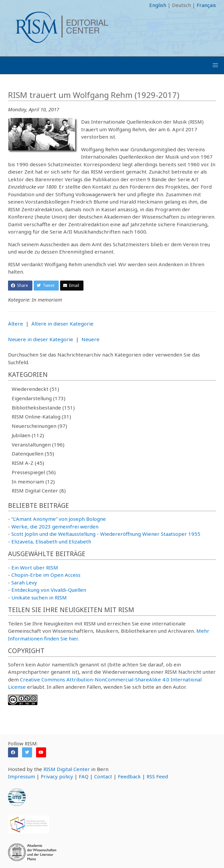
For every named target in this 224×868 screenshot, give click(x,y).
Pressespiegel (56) (34, 472)
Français (206, 5)
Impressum (22, 776)
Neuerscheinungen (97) (39, 426)
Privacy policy (57, 776)
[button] (215, 65)
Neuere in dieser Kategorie (41, 339)
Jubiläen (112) (28, 435)
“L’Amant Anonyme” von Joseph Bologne (59, 519)
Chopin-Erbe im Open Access (46, 575)
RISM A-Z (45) (28, 463)
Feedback (129, 776)
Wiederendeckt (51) (35, 389)
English (158, 5)
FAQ (84, 776)
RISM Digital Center (67, 769)
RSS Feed (157, 776)
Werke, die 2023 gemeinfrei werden (55, 526)
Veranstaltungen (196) (38, 444)
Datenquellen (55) (33, 453)
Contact (103, 776)
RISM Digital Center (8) (39, 490)
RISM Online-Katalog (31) (41, 417)
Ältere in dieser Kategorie (62, 324)
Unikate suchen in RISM (39, 597)
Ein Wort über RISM (35, 567)
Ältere (16, 324)
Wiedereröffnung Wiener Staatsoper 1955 (150, 534)
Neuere (90, 339)
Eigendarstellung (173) (39, 398)
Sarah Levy (24, 582)
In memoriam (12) (33, 481)
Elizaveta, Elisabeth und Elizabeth (51, 541)
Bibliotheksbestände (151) (43, 408)
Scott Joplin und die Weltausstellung (53, 534)
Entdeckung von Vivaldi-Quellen (49, 590)
